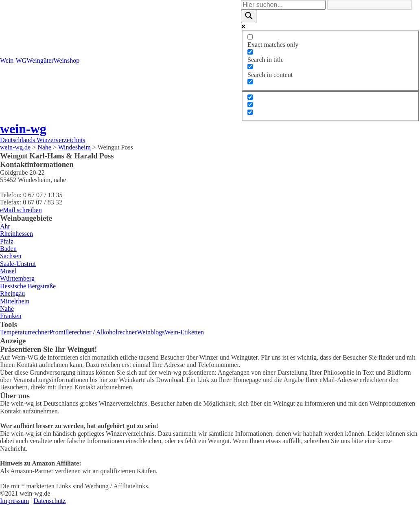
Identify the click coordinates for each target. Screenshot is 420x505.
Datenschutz (49, 501)
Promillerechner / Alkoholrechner (93, 332)
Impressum (14, 501)
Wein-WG (13, 60)
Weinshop (67, 60)
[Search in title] (250, 52)
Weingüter (40, 60)
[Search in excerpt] (250, 82)
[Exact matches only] (250, 37)
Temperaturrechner (25, 332)
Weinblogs (151, 332)
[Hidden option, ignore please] (250, 97)
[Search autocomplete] (370, 5)
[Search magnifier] (249, 16)
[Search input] (283, 5)
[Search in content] (250, 67)
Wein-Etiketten (184, 332)
